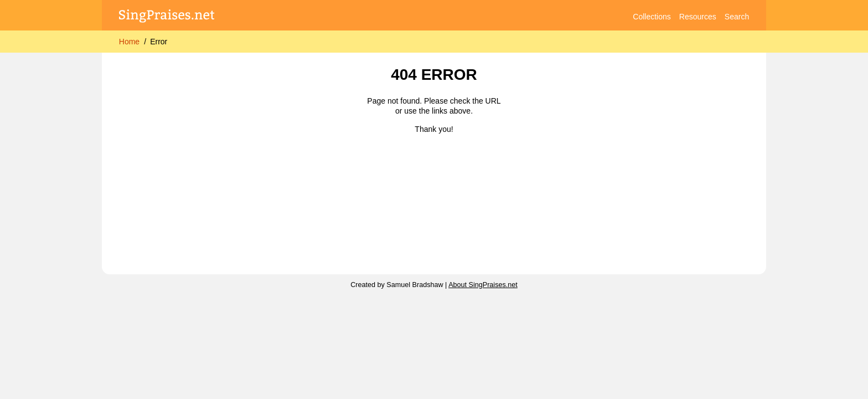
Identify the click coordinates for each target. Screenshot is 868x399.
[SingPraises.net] (167, 17)
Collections (652, 17)
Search (737, 17)
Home (129, 42)
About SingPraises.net (483, 285)
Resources (698, 17)
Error (159, 42)
